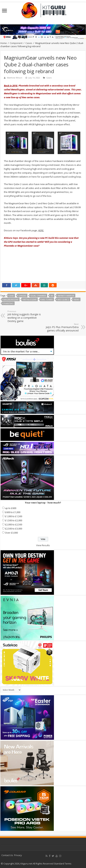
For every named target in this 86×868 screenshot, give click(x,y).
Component (16, 43)
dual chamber (38, 296)
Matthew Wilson (15, 78)
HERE (41, 230)
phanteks (8, 303)
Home (4, 43)
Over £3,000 (11, 533)
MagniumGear (11, 300)
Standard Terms (63, 864)
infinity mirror (66, 296)
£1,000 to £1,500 (14, 516)
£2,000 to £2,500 (14, 524)
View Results (43, 545)
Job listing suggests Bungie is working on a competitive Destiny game (26, 316)
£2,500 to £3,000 (14, 529)
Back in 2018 (11, 86)
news (77, 300)
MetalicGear (30, 300)
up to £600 (11, 508)
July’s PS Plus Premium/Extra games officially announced (60, 327)
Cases (29, 43)
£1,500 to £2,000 (14, 520)
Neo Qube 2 (63, 300)
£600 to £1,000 (13, 512)
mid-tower (47, 300)
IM (52, 296)
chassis (22, 296)
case (11, 296)
